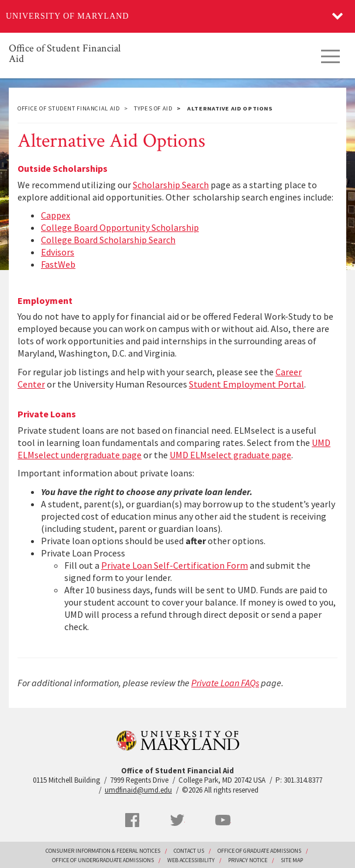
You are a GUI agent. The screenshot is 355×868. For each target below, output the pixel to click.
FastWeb (58, 264)
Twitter (177, 820)
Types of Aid (153, 108)
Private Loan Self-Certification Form (175, 565)
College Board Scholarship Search (108, 240)
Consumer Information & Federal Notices (103, 851)
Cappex (56, 215)
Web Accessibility (191, 860)
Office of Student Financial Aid (65, 53)
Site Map (292, 860)
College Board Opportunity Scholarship (120, 227)
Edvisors (58, 252)
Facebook (132, 820)
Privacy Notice (248, 860)
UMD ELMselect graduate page (230, 455)
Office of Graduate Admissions (259, 851)
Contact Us (189, 851)
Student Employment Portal (247, 384)
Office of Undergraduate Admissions (103, 860)
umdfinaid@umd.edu (138, 790)
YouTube (223, 820)
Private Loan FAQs (225, 683)
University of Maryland (68, 16)
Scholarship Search (171, 185)
